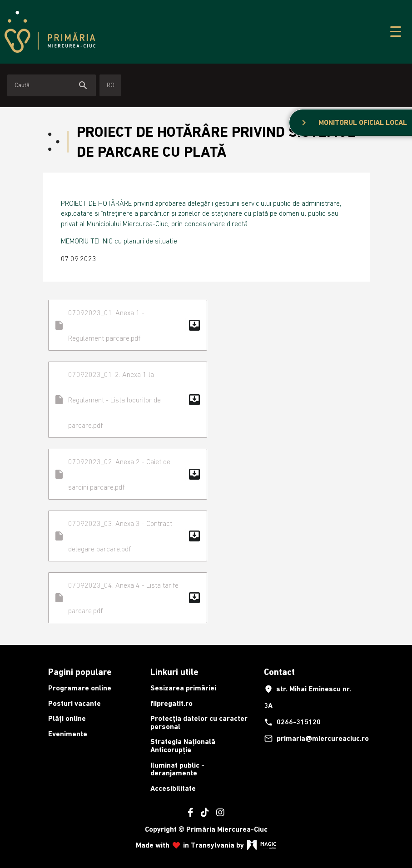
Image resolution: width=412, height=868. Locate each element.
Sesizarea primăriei (183, 688)
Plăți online (67, 718)
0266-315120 (292, 722)
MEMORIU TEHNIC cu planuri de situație (119, 241)
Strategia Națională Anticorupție (183, 746)
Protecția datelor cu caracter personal (199, 722)
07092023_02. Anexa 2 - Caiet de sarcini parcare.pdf (128, 474)
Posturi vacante (74, 703)
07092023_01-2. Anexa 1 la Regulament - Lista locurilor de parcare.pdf (128, 400)
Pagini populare (80, 672)
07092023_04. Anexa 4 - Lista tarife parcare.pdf (128, 598)
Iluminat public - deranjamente (177, 769)
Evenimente (68, 734)
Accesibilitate (173, 788)
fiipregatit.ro (171, 703)
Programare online (80, 688)
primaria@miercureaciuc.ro (313, 739)
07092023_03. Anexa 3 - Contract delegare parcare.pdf (128, 536)
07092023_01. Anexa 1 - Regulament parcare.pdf (128, 325)
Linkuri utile (174, 672)
